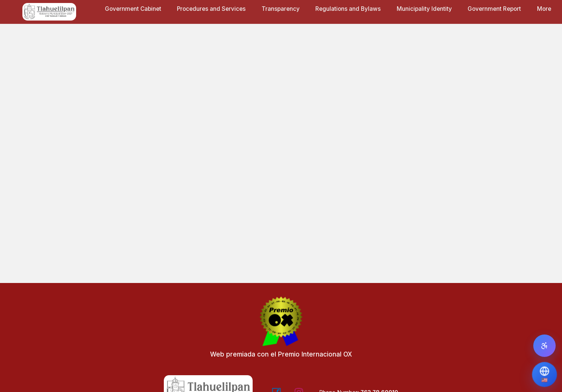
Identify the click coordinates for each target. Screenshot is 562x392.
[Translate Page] (544, 374)
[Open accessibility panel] (544, 346)
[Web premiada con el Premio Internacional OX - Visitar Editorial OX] (281, 331)
